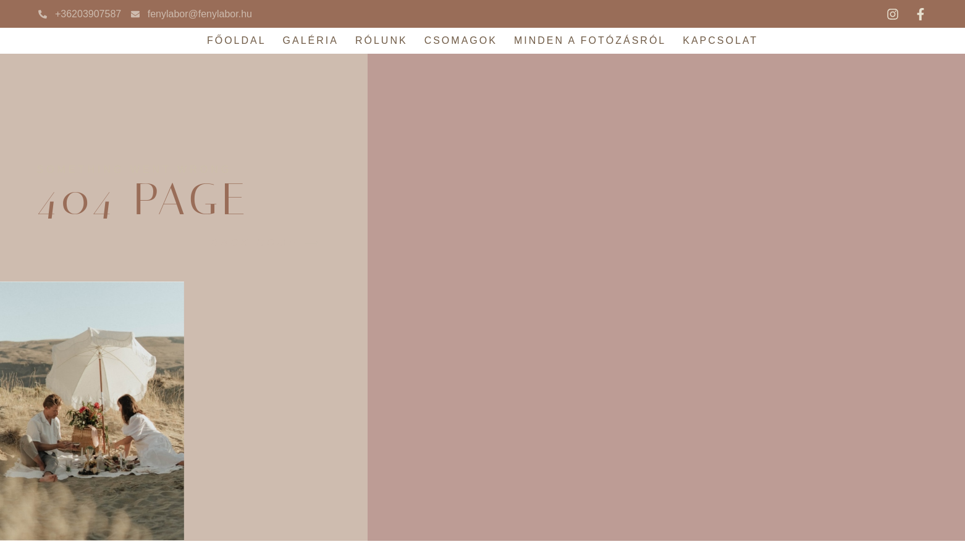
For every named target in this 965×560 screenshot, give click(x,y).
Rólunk (381, 40)
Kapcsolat (720, 40)
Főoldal (237, 40)
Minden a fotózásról (590, 40)
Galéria (311, 40)
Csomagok (461, 40)
